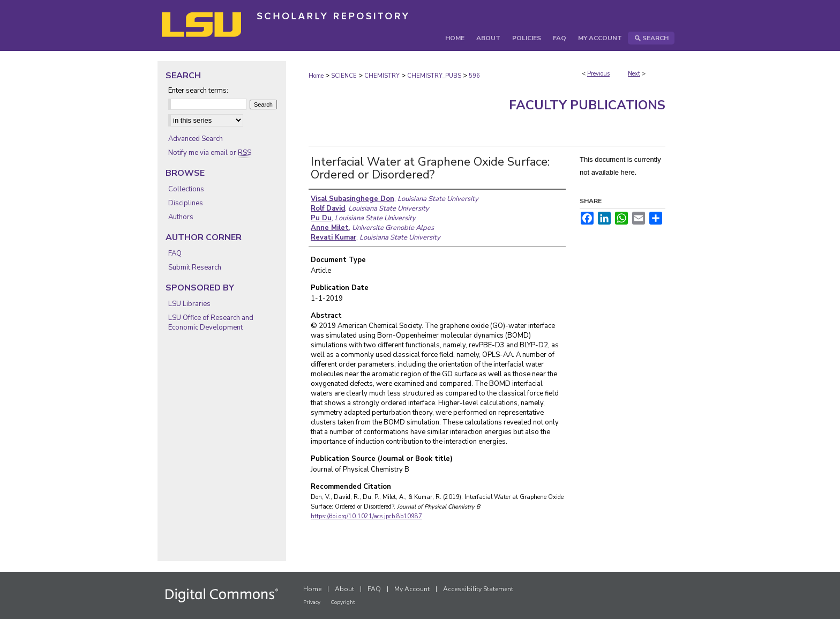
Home (316, 76)
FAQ (175, 253)
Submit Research (195, 267)
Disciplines (186, 203)
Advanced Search (196, 139)
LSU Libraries (189, 304)
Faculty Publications (587, 105)
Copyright (343, 602)
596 (474, 76)
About (344, 589)
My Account (412, 589)
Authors (181, 217)
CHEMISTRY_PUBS (434, 76)
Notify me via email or (210, 153)
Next (634, 74)
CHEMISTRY (382, 76)
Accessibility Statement (478, 589)
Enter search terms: (198, 91)
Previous (598, 74)
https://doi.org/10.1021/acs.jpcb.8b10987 (366, 516)
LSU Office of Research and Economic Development (211, 323)
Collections (186, 189)
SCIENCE (344, 76)
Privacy (312, 602)
